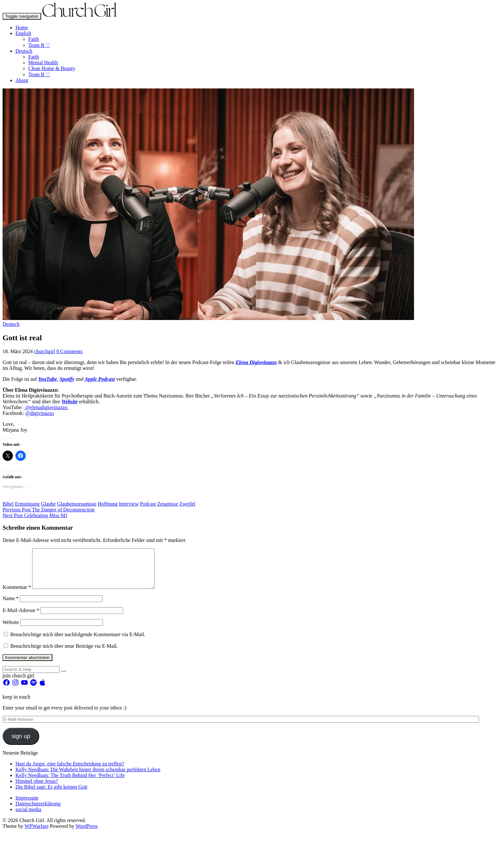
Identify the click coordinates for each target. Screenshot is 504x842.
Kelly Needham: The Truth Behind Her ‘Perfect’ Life (70, 783)
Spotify (67, 379)
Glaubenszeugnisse (77, 504)
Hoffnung (108, 504)
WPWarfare (36, 834)
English (23, 33)
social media (28, 817)
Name (11, 606)
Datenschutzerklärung (38, 811)
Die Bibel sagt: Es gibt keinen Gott (51, 795)
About (22, 80)
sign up (21, 744)
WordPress (87, 834)
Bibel (8, 504)
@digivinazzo (40, 413)
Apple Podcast (100, 379)
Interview (129, 504)
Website (69, 402)
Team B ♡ (39, 45)
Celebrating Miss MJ (35, 515)
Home (22, 27)
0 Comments (70, 351)
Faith (34, 39)
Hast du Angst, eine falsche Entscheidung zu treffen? (70, 771)
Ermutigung (27, 504)
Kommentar (17, 595)
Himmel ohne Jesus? (37, 789)
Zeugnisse (168, 504)
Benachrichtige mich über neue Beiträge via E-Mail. (64, 654)
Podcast (148, 504)
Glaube (48, 504)
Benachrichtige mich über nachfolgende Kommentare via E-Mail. (78, 642)
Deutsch (24, 51)
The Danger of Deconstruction (49, 510)
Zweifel (187, 504)
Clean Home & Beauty (52, 68)
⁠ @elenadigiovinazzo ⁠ (46, 407)
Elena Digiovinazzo (256, 362)
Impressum (27, 805)
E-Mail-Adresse (21, 618)
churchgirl (45, 351)
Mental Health (43, 63)
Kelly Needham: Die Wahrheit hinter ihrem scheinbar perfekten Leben (88, 777)
